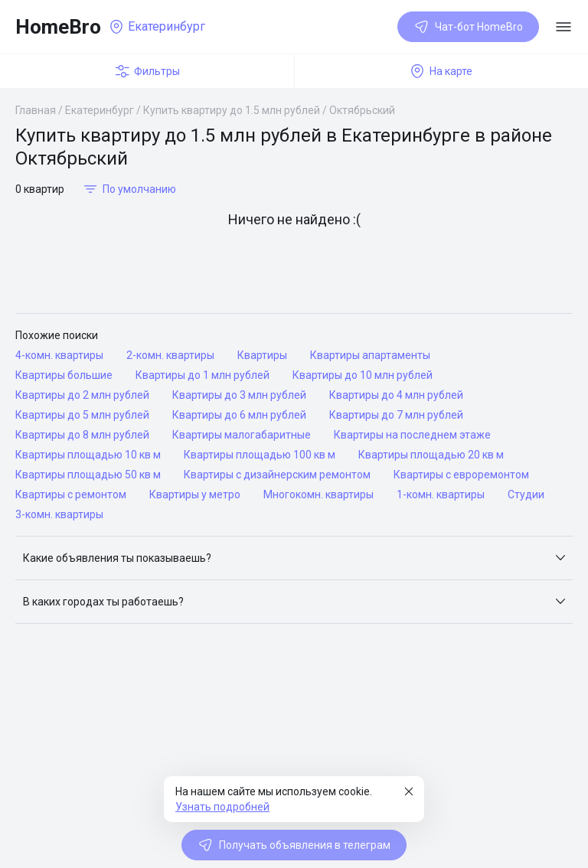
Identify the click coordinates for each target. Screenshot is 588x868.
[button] (294, 558)
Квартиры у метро (195, 494)
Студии (526, 494)
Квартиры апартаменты (370, 355)
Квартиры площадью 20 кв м (431, 455)
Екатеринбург (100, 110)
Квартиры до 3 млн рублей (239, 395)
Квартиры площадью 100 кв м (260, 455)
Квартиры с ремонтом (71, 494)
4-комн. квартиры (59, 355)
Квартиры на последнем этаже (412, 435)
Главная (36, 110)
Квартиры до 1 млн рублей (203, 375)
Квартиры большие (64, 375)
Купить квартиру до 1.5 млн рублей (232, 110)
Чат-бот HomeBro (468, 27)
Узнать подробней (222, 807)
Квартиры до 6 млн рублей (239, 415)
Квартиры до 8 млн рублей (82, 435)
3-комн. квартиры (59, 514)
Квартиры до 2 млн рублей (82, 395)
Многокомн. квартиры (318, 494)
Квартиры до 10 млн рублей (363, 375)
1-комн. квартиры (441, 494)
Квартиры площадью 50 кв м (88, 475)
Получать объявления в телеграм (294, 845)
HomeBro (58, 27)
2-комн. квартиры (170, 355)
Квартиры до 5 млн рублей (82, 415)
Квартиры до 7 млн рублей (396, 415)
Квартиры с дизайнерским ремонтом (277, 475)
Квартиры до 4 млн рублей (396, 395)
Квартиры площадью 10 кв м (88, 455)
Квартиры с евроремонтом (461, 475)
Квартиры (262, 355)
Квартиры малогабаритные (242, 435)
